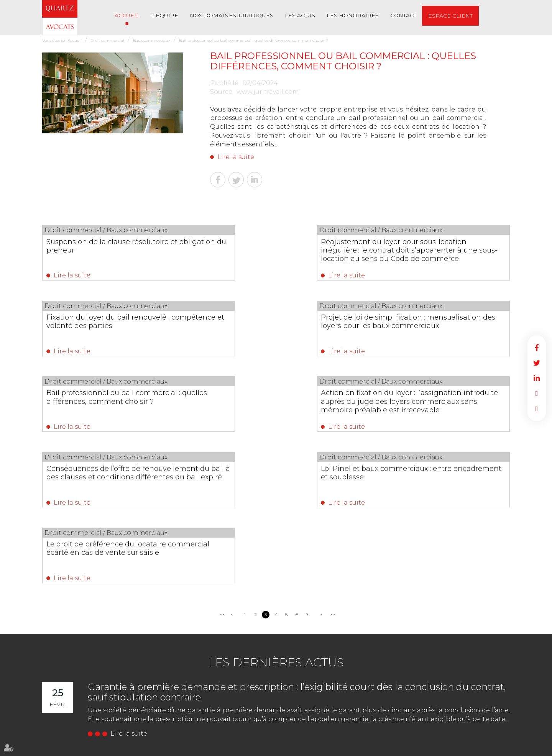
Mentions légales (283, 748)
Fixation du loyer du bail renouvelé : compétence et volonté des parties (438, 246)
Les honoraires (353, 15)
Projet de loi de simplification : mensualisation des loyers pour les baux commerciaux (106, 328)
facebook (537, 348)
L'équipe (165, 15)
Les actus (300, 15)
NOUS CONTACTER (85, 704)
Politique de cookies (392, 748)
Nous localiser (84, 719)
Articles (427, 748)
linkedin (537, 378)
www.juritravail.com (268, 92)
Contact (403, 15)
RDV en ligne (537, 394)
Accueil (127, 15)
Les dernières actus (276, 519)
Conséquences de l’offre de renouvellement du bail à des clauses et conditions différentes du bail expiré (108, 410)
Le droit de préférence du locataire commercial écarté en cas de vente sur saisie (437, 406)
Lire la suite (236, 157)
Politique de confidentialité (335, 748)
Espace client (450, 16)
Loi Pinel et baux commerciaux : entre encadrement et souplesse (268, 402)
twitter (537, 363)
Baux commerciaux (152, 40)
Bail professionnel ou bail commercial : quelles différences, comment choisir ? (254, 40)
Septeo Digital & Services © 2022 (475, 748)
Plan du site (246, 748)
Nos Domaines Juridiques (232, 15)
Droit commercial (107, 40)
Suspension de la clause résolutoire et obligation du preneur (108, 246)
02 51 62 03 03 (76, 689)
